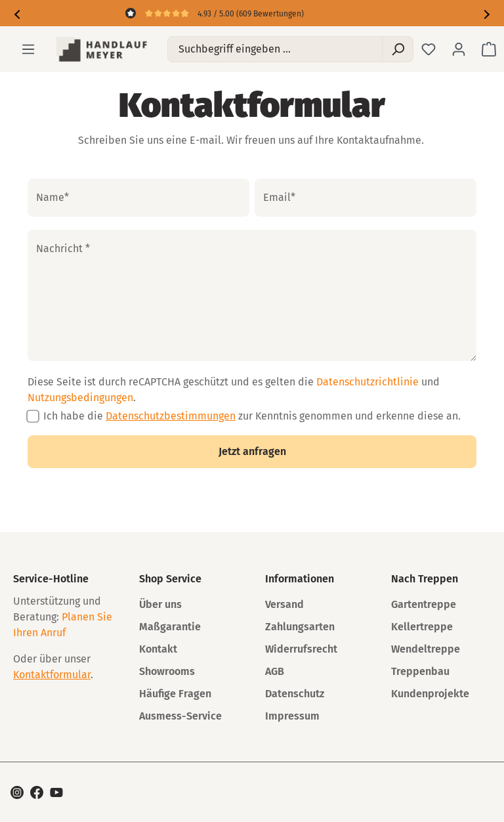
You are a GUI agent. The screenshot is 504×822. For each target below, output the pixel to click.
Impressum (292, 716)
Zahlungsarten (300, 627)
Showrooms (167, 671)
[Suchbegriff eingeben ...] (275, 49)
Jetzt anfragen (252, 451)
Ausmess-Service (180, 716)
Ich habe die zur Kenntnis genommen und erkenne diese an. (252, 416)
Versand (284, 604)
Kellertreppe (422, 627)
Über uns (160, 604)
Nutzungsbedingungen (80, 398)
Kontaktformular (52, 675)
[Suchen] (398, 49)
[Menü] (28, 49)
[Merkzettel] (429, 49)
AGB (275, 671)
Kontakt (158, 649)
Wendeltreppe (426, 649)
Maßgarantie (170, 627)
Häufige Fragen (175, 694)
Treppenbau (420, 671)
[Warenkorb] (489, 49)
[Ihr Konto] (459, 49)
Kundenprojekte (430, 694)
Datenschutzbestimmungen (171, 416)
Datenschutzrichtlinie (367, 382)
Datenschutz (295, 694)
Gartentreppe (424, 604)
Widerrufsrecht (301, 649)
